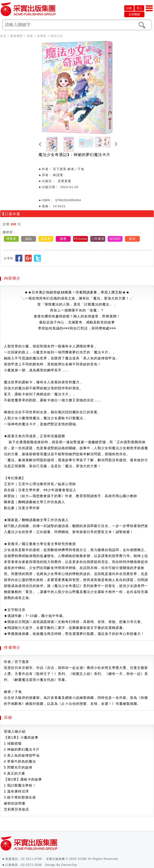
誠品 (29, 239)
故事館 (42, 36)
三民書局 (98, 239)
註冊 (129, 8)
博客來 (11, 239)
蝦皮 (132, 239)
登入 (139, 8)
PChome (81, 239)
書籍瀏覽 (17, 36)
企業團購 (134, 14)
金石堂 (46, 239)
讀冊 (63, 239)
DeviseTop (69, 865)
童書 (30, 36)
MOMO (115, 239)
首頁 (3, 36)
